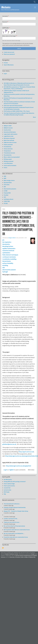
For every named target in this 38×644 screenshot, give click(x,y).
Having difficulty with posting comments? (15, 482)
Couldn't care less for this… (11, 519)
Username (5, 16)
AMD (5, 178)
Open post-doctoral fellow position (13, 105)
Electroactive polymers (10, 189)
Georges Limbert (12, 238)
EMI (5, 187)
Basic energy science (9, 180)
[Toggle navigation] (35, 7)
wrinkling (5, 265)
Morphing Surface (8, 246)
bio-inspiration (7, 242)
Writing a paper (8, 159)
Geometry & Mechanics (10, 132)
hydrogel (5, 272)
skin (4, 268)
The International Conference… (12, 504)
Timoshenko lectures (9, 153)
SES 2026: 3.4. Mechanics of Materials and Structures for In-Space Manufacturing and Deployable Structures (19, 84)
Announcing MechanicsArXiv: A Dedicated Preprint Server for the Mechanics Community (19, 108)
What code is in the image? (9, 36)
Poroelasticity (7, 147)
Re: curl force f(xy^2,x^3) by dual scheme (14, 526)
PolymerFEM (7, 193)
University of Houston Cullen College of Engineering (22, 557)
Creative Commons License (12, 554)
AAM (5, 176)
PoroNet (6, 195)
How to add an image (9, 484)
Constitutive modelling (9, 259)
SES (5, 197)
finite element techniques (10, 255)
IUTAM (6, 191)
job (3, 240)
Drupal (33, 554)
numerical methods (8, 251)
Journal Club (7, 488)
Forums (6, 63)
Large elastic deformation (11, 134)
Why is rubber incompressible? (12, 157)
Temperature (7, 151)
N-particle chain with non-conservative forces (16, 537)
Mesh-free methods (9, 140)
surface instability (8, 263)
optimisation (6, 253)
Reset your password (9, 54)
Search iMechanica (9, 65)
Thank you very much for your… (12, 522)
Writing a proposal (9, 161)
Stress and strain (8, 149)
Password (5, 22)
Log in (5, 470)
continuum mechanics (9, 257)
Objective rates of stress (10, 142)
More (34, 117)
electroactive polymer (9, 270)
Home (4, 209)
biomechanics (7, 261)
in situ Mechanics (8, 163)
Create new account (9, 52)
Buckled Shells (8, 183)
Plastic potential (8, 145)
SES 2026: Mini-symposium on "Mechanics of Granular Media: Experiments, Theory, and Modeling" (19, 88)
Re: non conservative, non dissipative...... (14, 533)
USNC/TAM (7, 201)
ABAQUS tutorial (8, 128)
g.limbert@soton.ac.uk (9, 444)
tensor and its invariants (10, 165)
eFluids (6, 203)
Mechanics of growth (9, 138)
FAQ (5, 494)
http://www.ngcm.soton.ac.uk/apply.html (18, 466)
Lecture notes (7, 490)
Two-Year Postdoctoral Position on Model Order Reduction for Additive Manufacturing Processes (19, 114)
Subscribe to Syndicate (3, 548)
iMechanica (6, 7)
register (11, 470)
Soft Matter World (8, 199)
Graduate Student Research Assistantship (15, 507)
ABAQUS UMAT (8, 126)
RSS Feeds (7, 492)
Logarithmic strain (9, 136)
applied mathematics (9, 249)
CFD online (7, 185)
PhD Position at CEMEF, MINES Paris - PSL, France (17, 111)
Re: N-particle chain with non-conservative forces (17, 530)
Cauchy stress (7, 130)
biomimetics (6, 244)
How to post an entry (9, 486)
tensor (5, 168)
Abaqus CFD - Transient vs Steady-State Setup (16, 511)
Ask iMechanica (8, 479)
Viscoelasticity (8, 155)
